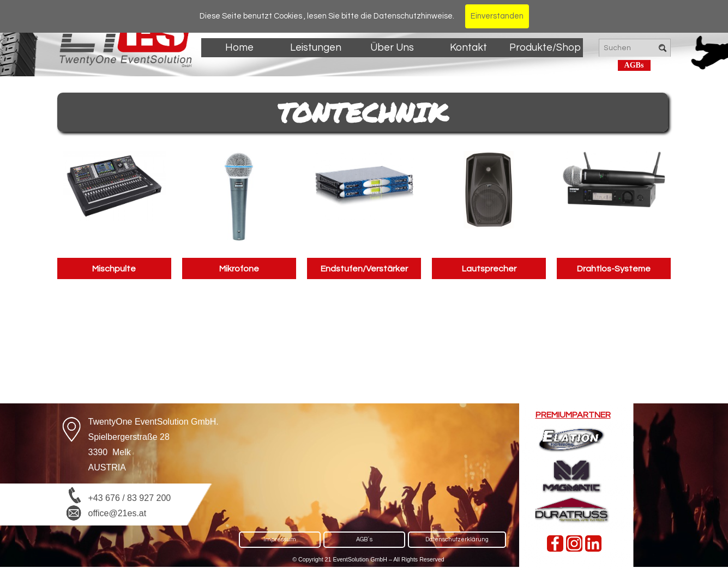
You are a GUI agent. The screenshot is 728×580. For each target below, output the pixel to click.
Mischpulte (114, 269)
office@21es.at (118, 513)
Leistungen (316, 48)
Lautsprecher (489, 269)
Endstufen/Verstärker (364, 269)
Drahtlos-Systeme (614, 269)
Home (239, 48)
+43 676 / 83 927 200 (130, 498)
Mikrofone (239, 269)
